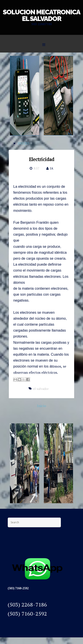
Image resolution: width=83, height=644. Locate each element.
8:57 (36, 168)
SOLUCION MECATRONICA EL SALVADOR (41, 15)
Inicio (41, 406)
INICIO (23, 143)
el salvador (41, 389)
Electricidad (42, 159)
